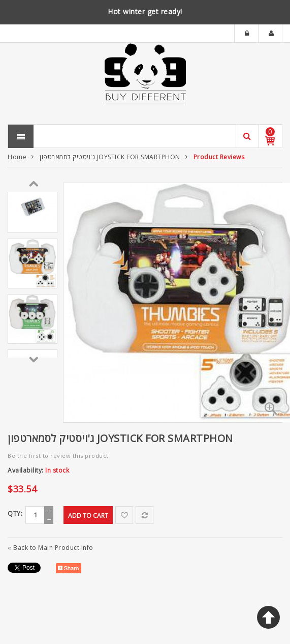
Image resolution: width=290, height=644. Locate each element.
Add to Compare (144, 515)
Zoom (271, 408)
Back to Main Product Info (51, 548)
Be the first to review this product (58, 456)
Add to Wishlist (124, 515)
